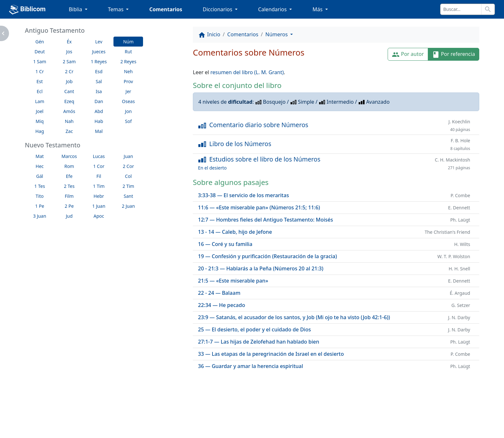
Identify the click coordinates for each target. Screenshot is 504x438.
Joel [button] (40, 111)
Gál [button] (40, 176)
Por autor (408, 54)
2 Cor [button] (128, 166)
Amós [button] (69, 111)
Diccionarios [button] (218, 9)
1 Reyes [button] (99, 61)
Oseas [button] (128, 101)
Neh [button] (128, 71)
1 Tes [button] (40, 186)
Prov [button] (128, 81)
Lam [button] (40, 101)
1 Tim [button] (99, 186)
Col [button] (128, 176)
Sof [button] (128, 121)
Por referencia (454, 54)
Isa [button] (99, 91)
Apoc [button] (99, 216)
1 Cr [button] (40, 71)
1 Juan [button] (99, 206)
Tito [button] (40, 196)
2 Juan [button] (128, 206)
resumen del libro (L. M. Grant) (247, 72)
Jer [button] (129, 91)
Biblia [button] (76, 9)
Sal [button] (99, 81)
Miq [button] (40, 121)
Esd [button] (99, 71)
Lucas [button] (99, 156)
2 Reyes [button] (128, 61)
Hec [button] (40, 166)
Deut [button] (40, 52)
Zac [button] (69, 131)
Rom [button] (69, 166)
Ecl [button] (40, 91)
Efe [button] (69, 176)
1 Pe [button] (40, 206)
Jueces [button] (99, 52)
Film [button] (69, 196)
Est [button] (40, 81)
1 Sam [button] (40, 61)
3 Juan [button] (40, 216)
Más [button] (318, 9)
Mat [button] (40, 156)
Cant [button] (69, 91)
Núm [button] (128, 42)
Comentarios (166, 9)
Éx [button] (69, 42)
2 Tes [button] (69, 186)
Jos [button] (69, 52)
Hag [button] (40, 131)
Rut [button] (128, 52)
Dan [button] (99, 101)
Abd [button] (99, 111)
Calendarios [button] (273, 9)
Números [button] (277, 34)
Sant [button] (128, 196)
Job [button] (69, 81)
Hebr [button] (99, 196)
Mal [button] (99, 131)
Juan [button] (128, 156)
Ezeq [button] (69, 101)
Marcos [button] (69, 156)
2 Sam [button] (69, 61)
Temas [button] (117, 9)
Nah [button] (69, 121)
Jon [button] (128, 111)
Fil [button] (99, 176)
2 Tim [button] (128, 186)
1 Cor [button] (99, 166)
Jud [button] (69, 216)
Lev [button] (99, 42)
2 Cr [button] (69, 71)
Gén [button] (40, 42)
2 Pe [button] (69, 206)
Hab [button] (99, 121)
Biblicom (27, 10)
